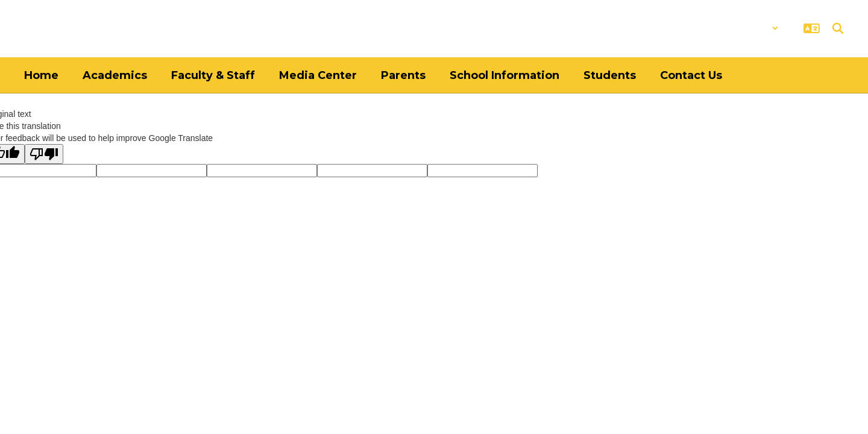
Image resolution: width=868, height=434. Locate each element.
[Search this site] (838, 28)
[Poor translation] (44, 154)
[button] (747, 28)
